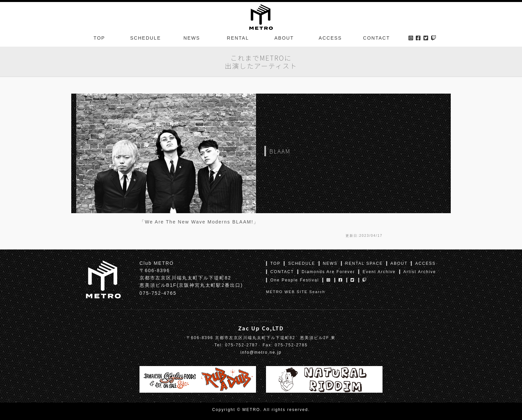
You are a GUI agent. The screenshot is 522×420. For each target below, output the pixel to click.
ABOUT (284, 38)
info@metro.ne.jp (261, 352)
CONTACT (377, 38)
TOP (99, 38)
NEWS (192, 38)
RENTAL (238, 38)
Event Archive (379, 272)
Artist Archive (420, 272)
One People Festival (295, 280)
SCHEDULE (145, 38)
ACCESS (330, 38)
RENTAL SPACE (364, 263)
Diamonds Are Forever (328, 272)
